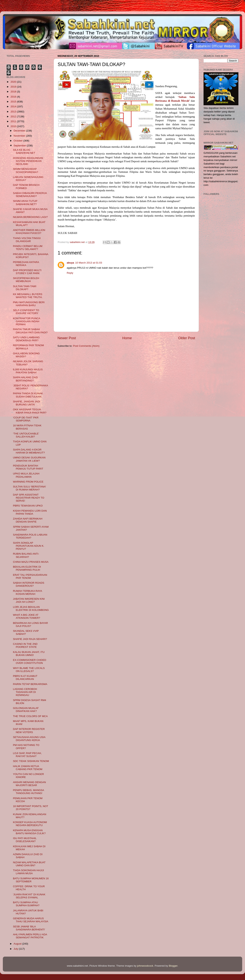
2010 (14, 126)
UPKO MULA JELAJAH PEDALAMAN (26, 475)
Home (127, 338)
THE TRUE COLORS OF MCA (30, 716)
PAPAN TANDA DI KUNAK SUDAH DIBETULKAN (28, 395)
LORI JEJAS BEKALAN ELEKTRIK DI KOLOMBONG (31, 608)
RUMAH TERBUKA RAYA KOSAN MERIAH (28, 592)
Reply (70, 273)
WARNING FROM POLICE (28, 482)
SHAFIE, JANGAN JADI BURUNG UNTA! (27, 403)
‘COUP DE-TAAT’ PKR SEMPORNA (26, 419)
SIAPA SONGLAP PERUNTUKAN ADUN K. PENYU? (29, 546)
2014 (14, 106)
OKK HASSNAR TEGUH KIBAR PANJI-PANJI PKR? (30, 411)
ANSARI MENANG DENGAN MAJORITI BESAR (29, 784)
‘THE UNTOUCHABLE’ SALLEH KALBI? (26, 435)
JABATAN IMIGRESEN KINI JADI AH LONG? (29, 600)
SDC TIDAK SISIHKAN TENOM (31, 761)
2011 (14, 121)
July (16, 949)
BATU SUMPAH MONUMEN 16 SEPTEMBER (31, 880)
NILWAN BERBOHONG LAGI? (30, 217)
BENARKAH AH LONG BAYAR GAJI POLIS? (31, 625)
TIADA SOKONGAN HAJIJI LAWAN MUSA (28, 872)
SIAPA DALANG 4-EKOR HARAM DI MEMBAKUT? (29, 451)
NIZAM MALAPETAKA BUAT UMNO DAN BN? (29, 864)
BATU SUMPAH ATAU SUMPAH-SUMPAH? (26, 904)
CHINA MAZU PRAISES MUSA (31, 562)
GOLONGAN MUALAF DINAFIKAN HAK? (26, 710)
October (18, 141)
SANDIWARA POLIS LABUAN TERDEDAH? (30, 536)
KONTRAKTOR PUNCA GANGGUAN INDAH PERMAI (27, 321)
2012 (14, 116)
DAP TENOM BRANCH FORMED (26, 186)
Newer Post (67, 338)
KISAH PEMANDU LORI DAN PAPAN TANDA (30, 512)
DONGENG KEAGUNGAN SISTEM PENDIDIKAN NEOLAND (28, 161)
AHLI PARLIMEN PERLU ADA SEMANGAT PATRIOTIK (30, 936)
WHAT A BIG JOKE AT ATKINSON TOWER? (27, 616)
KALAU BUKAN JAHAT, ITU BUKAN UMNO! (29, 654)
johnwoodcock (145, 966)
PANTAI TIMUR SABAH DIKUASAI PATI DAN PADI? (30, 331)
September (20, 146)
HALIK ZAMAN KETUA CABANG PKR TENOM (28, 768)
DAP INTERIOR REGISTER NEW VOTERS (29, 731)
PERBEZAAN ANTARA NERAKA (26, 264)
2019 (14, 87)
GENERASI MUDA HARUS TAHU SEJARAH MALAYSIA (31, 920)
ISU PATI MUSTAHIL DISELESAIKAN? (25, 840)
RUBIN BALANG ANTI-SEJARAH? (26, 555)
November (20, 136)
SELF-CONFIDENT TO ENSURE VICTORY (26, 312)
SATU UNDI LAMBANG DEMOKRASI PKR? (26, 339)
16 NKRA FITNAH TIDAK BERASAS (27, 427)
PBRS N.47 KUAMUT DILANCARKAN (25, 678)
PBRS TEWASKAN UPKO (28, 506)
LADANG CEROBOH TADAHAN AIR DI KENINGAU (25, 692)
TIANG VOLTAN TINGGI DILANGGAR (27, 240)
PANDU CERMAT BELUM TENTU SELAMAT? (28, 248)
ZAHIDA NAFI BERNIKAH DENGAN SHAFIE (28, 520)
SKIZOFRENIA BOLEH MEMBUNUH (26, 280)
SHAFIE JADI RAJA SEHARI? (30, 639)
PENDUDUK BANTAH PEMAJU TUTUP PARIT (28, 467)
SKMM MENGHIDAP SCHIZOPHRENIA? (26, 170)
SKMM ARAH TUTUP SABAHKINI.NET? (25, 203)
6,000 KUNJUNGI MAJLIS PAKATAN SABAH (28, 371)
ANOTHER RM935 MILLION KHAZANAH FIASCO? (29, 232)
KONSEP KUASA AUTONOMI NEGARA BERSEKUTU (30, 824)
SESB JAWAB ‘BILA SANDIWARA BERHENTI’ (29, 928)
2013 (14, 112)
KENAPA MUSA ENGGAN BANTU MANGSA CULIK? (29, 832)
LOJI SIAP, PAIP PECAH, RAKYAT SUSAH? (27, 755)
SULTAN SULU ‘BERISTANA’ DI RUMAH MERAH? (29, 488)
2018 (14, 92)
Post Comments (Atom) (86, 346)
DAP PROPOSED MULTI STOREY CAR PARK (27, 272)
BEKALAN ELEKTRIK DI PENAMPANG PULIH (27, 568)
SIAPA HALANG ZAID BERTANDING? (25, 379)
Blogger (173, 966)
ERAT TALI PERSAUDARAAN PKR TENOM (30, 576)
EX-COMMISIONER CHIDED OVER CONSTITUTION (30, 661)
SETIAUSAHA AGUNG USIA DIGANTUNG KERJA (29, 739)
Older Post (187, 338)
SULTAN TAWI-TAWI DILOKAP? (25, 288)
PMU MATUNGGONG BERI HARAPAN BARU (29, 304)
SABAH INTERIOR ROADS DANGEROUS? (29, 584)
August (18, 944)
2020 (14, 82)
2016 (14, 97)
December (20, 131)
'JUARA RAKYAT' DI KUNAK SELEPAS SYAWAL (29, 896)
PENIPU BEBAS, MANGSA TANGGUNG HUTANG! (28, 792)
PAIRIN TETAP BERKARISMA (30, 684)
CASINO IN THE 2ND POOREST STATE (25, 645)
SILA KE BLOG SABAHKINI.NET (24, 151)
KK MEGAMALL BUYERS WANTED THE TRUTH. (28, 296)
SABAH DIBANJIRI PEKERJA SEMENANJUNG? (30, 195)
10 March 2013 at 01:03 (89, 263)
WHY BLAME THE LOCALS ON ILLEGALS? (29, 670)
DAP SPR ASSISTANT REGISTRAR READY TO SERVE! (29, 498)
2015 (14, 102)
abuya (70, 263)
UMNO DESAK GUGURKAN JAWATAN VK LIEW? (29, 459)
